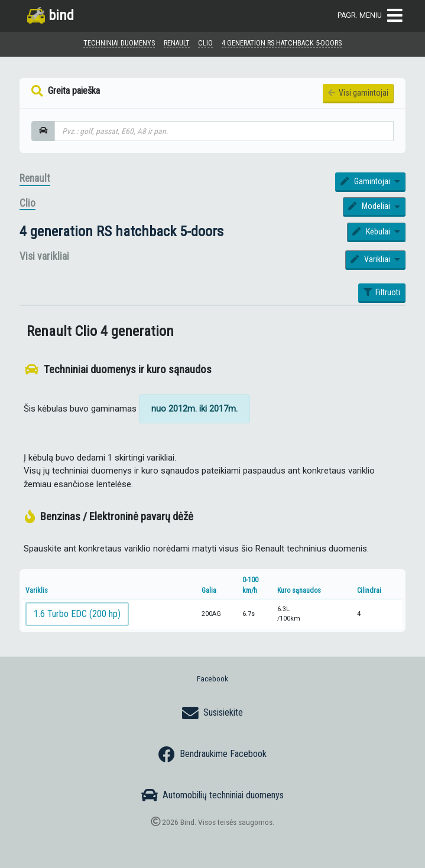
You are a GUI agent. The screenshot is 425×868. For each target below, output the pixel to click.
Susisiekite (212, 713)
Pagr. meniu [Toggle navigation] (370, 16)
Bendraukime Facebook (212, 755)
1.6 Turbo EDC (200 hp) (77, 614)
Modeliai (370, 206)
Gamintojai (366, 181)
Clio (27, 203)
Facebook (212, 678)
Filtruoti (382, 292)
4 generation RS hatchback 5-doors (121, 231)
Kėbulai (372, 231)
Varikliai (371, 259)
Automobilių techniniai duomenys (212, 795)
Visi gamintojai (358, 93)
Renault (35, 178)
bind (51, 15)
